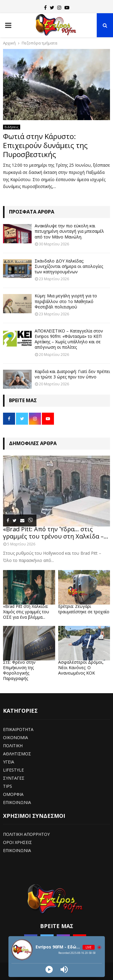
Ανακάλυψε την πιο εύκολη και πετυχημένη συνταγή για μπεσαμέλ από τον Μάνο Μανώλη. (69, 231)
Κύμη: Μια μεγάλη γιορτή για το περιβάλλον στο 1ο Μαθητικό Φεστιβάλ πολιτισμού (66, 301)
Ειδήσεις (12, 127)
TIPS (8, 786)
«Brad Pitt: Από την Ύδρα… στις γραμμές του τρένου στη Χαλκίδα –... (56, 533)
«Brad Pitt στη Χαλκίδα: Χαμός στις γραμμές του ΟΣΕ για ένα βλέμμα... (26, 612)
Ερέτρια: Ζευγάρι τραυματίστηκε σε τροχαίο (84, 609)
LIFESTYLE (13, 770)
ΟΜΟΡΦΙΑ (13, 794)
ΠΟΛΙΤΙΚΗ (13, 746)
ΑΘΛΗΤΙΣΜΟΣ (17, 754)
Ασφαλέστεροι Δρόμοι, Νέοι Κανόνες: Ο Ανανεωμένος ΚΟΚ (81, 667)
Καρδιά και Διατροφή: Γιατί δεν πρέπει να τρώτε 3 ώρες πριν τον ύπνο (72, 374)
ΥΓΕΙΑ (9, 762)
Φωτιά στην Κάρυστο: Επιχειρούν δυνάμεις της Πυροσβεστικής (45, 145)
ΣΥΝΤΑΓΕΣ (14, 778)
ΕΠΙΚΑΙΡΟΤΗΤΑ (18, 729)
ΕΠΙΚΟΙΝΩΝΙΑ (17, 802)
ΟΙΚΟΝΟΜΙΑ (16, 737)
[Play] (49, 969)
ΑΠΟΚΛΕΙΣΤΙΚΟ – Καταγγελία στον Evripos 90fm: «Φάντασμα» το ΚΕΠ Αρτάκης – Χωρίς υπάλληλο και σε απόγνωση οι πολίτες (69, 339)
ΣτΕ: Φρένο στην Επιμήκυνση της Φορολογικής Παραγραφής (19, 670)
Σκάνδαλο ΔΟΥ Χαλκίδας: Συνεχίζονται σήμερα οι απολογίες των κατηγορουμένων (69, 266)
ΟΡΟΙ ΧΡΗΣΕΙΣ (17, 842)
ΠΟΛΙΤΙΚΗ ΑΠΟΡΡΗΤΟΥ (26, 834)
